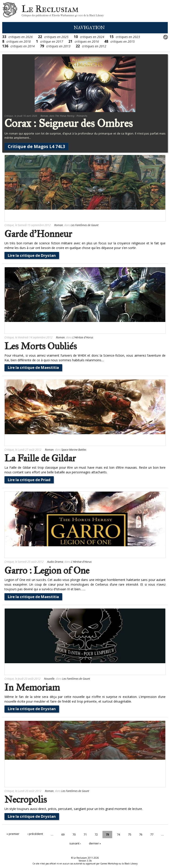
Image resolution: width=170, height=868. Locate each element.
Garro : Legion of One (47, 571)
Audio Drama (55, 562)
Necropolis (26, 800)
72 (102, 834)
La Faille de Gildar (40, 458)
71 (90, 834)
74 (125, 834)
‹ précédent (39, 834)
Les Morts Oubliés (41, 346)
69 (67, 834)
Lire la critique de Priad (29, 480)
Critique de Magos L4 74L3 (36, 146)
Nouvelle (49, 679)
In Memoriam (32, 687)
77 (159, 834)
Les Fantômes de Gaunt (85, 225)
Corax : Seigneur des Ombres (69, 123)
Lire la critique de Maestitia (33, 367)
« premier (16, 834)
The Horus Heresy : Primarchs (71, 116)
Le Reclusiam (10, 11)
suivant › (80, 841)
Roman (44, 116)
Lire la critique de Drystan (32, 255)
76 (148, 834)
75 (136, 834)
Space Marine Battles (74, 450)
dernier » (100, 841)
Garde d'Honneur (38, 234)
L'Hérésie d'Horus (83, 337)
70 (78, 834)
